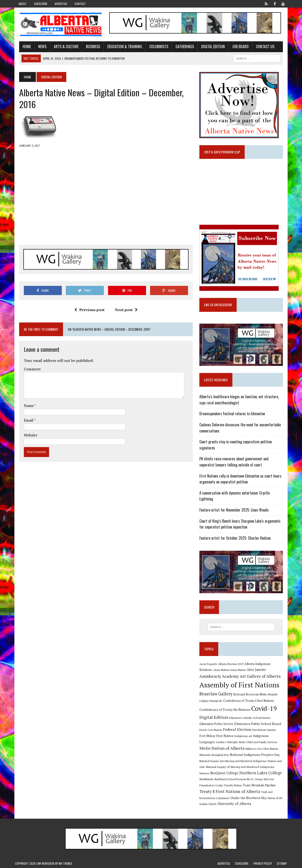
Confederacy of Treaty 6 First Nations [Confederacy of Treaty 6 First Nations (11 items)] (250, 700)
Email (25, 422)
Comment (28, 370)
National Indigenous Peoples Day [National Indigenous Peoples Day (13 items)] (245, 755)
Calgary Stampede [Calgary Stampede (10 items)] (212, 700)
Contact (80, 4)
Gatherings (181, 47)
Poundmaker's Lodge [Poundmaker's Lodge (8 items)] (213, 785)
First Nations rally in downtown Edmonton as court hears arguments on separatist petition (242, 482)
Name (25, 407)
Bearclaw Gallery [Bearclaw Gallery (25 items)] (217, 693)
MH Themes (65, 863)
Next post (125, 311)
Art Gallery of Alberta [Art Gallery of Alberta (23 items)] (239, 675)
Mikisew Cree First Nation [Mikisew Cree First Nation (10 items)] (251, 749)
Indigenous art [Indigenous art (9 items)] (237, 735)
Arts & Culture (62, 47)
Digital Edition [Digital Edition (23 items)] (215, 716)
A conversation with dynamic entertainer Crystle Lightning (243, 496)
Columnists (155, 47)
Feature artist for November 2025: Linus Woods (235, 507)
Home (23, 47)
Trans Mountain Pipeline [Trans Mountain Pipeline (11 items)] (261, 785)
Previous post (88, 311)
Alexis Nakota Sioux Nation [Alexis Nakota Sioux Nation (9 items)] (217, 669)
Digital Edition (209, 47)
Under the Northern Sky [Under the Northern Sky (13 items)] (250, 798)
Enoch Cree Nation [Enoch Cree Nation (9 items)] (212, 729)
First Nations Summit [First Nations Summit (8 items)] (265, 729)
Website (27, 436)
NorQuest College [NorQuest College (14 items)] (215, 773)
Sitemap (282, 863)
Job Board (236, 47)
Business (89, 47)
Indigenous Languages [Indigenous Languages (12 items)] (263, 735)
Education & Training (121, 47)
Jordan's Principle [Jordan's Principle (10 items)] (212, 742)
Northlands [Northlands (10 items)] (208, 779)
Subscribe (41, 4)
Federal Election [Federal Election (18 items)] (239, 729)
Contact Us (261, 47)
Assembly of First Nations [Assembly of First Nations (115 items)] (241, 684)
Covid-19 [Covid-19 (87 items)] (266, 708)
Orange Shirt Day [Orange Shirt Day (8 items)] (266, 779)
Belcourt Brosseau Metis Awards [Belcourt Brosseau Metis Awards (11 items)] (257, 694)
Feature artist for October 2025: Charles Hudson (236, 535)
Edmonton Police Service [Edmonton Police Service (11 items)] (218, 723)
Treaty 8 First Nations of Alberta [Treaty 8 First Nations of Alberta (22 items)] (231, 791)
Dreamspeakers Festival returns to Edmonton (234, 417)
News (38, 47)
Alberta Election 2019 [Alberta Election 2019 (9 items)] (232, 663)
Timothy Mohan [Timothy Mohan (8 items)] (234, 785)
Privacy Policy (263, 863)
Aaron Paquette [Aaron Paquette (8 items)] (210, 663)
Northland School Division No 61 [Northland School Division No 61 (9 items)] (235, 779)
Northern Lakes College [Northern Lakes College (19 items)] (251, 773)
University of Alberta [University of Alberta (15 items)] (236, 804)
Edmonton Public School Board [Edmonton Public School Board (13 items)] (259, 723)
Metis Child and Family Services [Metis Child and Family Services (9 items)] (243, 742)
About (23, 4)
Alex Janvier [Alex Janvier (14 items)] (244, 669)
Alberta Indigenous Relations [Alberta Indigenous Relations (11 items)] (266, 663)
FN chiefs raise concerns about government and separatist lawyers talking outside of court (243, 465)
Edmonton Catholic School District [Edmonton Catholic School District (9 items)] (251, 717)
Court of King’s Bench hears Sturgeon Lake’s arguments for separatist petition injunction (241, 521)
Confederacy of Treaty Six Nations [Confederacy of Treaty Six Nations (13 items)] (226, 709)
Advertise (61, 4)
